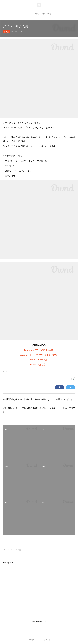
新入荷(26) (6, 372)
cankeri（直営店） (39, 365)
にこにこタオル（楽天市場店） (39, 350)
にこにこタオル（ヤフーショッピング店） (39, 355)
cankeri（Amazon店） (39, 360)
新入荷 (6, 32)
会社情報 (36, 14)
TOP (28, 14)
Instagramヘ (38, 621)
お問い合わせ (47, 14)
